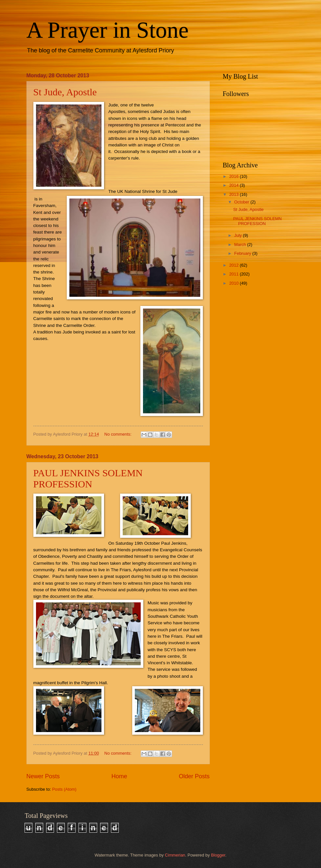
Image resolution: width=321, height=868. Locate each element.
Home (119, 776)
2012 (234, 265)
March (241, 245)
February (243, 253)
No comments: (119, 434)
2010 (234, 283)
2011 (234, 274)
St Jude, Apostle (65, 92)
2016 (234, 176)
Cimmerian (175, 855)
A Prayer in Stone (108, 30)
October (242, 202)
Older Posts (194, 776)
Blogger (218, 855)
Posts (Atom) (64, 789)
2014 (234, 185)
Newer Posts (43, 776)
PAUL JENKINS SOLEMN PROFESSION (88, 478)
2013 (234, 194)
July (239, 235)
